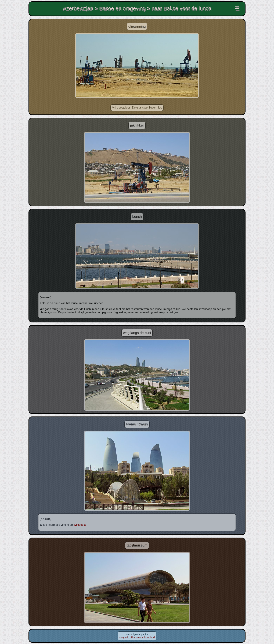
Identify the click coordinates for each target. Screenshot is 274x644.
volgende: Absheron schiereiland (137, 637)
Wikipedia (80, 525)
